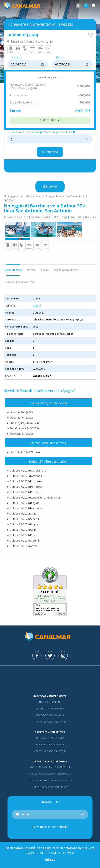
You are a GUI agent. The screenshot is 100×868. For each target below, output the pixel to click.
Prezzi (32, 270)
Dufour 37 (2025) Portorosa (26, 481)
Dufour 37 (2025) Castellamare (28, 470)
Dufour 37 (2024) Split (23, 513)
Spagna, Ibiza (53, 196)
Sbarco (60, 58)
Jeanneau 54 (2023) (21, 434)
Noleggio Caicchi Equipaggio (50, 787)
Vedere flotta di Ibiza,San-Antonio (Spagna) (40, 391)
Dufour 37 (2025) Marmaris (26, 476)
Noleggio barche (50, 702)
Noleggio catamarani (50, 715)
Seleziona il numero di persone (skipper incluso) (44, 132)
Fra (94, 217)
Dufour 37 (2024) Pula (23, 535)
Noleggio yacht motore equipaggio (50, 780)
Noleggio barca (13, 196)
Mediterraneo (34, 196)
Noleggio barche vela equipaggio (50, 767)
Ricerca (50, 186)
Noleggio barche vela (50, 709)
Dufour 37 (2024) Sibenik (24, 519)
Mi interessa (50, 152)
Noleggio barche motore (50, 722)
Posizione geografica (19, 282)
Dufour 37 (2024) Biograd (25, 503)
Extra (45, 270)
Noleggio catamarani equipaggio (50, 774)
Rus (80, 217)
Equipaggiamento (66, 270)
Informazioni (13, 270)
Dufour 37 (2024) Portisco (25, 492)
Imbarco (17, 58)
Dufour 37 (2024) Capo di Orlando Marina (35, 497)
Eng (72, 217)
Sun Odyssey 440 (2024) (24, 423)
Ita (87, 217)
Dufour (37, 306)
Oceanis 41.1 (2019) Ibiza (25, 452)
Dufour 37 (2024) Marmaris (26, 508)
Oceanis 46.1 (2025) (21, 412)
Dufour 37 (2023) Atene (24, 546)
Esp (65, 217)
